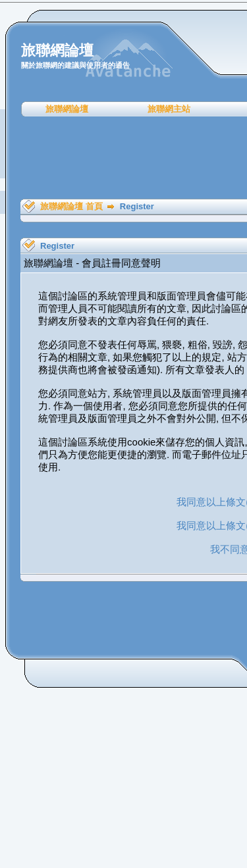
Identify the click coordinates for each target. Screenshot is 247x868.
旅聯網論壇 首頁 (71, 206)
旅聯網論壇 (67, 109)
